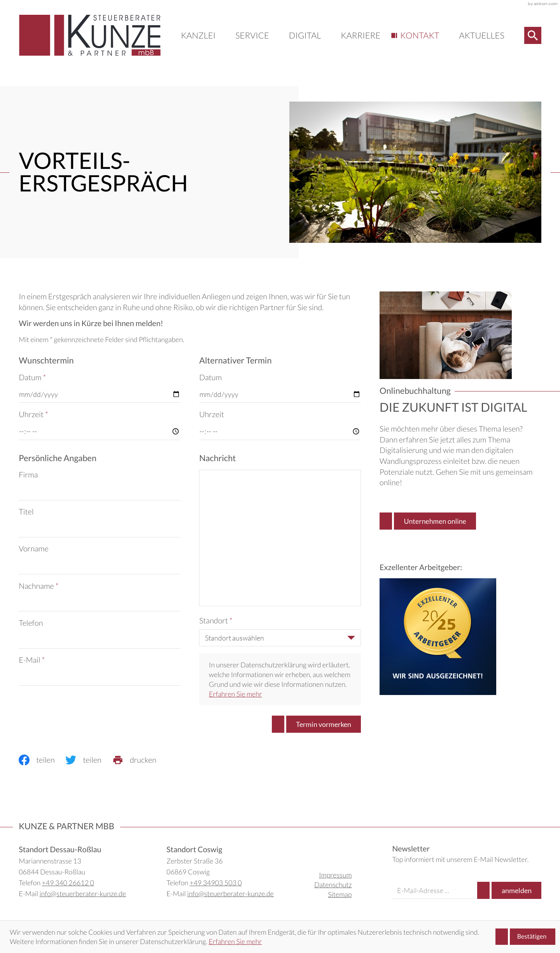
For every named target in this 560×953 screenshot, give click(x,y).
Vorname (33, 549)
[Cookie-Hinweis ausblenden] (525, 937)
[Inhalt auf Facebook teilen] (42, 760)
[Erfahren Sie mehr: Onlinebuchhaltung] (428, 521)
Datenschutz (333, 885)
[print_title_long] (140, 760)
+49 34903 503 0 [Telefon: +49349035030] (215, 883)
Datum (32, 377)
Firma (28, 475)
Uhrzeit (33, 414)
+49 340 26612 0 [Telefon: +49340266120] (68, 883)
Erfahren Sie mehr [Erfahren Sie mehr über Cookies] (235, 941)
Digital (305, 35)
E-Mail (32, 660)
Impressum (335, 875)
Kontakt (420, 35)
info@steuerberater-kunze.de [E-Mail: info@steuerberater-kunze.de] (83, 893)
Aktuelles (481, 35)
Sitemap (340, 894)
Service (252, 35)
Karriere (360, 35)
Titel (26, 512)
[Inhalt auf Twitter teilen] (89, 760)
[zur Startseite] (90, 35)
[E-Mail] (435, 890)
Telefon (31, 623)
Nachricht (217, 458)
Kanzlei (198, 35)
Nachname (38, 586)
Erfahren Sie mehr (235, 694)
